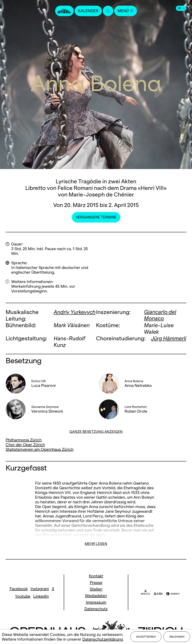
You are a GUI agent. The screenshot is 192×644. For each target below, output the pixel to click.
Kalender (88, 11)
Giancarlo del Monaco (160, 315)
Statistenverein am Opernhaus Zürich (40, 449)
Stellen (96, 589)
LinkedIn (41, 596)
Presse (96, 582)
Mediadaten (96, 596)
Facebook (19, 589)
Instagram (40, 589)
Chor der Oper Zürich (25, 445)
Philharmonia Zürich (24, 440)
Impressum (96, 602)
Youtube (23, 596)
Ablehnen (177, 637)
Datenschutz (96, 609)
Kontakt (96, 576)
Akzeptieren (146, 637)
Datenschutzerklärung (103, 639)
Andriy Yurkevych (75, 312)
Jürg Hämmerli (163, 342)
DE (181, 8)
